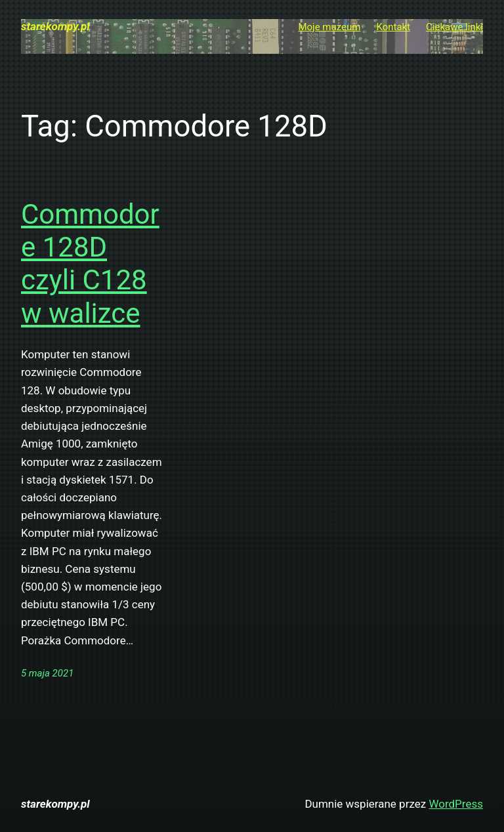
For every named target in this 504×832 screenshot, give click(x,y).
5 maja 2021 (47, 673)
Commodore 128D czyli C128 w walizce (90, 264)
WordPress (456, 804)
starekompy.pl (55, 26)
